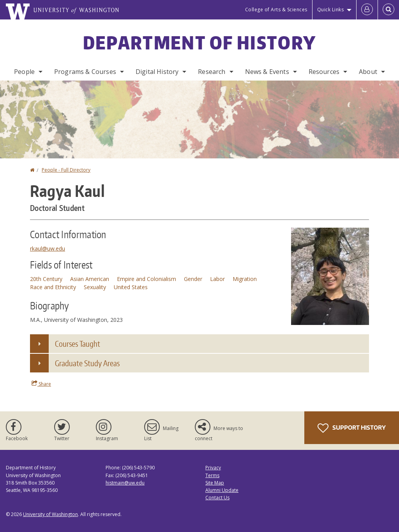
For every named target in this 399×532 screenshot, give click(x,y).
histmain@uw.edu (125, 483)
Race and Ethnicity (53, 287)
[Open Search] (388, 10)
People (24, 72)
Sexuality (95, 287)
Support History (352, 428)
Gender (193, 279)
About (368, 72)
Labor (217, 279)
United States (131, 287)
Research (212, 72)
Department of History (199, 42)
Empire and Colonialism (147, 279)
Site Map (215, 483)
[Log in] (367, 10)
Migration (245, 279)
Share (41, 384)
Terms (212, 475)
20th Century (46, 279)
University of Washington (50, 514)
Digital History (157, 72)
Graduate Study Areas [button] (87, 363)
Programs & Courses (85, 72)
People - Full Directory (66, 170)
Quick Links (331, 10)
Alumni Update (222, 490)
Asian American (90, 279)
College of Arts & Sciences (276, 10)
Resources (324, 72)
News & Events (267, 72)
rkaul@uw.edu (48, 248)
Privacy (213, 468)
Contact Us (217, 498)
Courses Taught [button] (78, 344)
